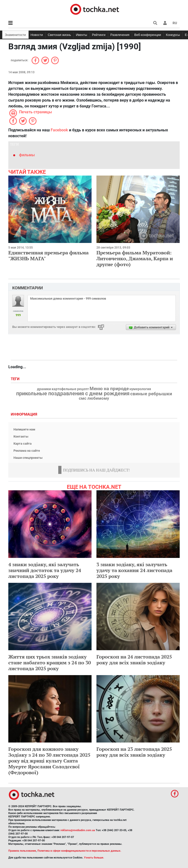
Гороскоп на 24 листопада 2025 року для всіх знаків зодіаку (134, 660)
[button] (165, 23)
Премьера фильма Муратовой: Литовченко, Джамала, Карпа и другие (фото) (135, 258)
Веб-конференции (148, 35)
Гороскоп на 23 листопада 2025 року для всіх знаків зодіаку (134, 752)
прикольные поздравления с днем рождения (73, 394)
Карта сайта (23, 444)
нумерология (140, 389)
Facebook (59, 130)
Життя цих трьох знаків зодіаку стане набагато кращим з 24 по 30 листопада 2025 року (50, 663)
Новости (37, 35)
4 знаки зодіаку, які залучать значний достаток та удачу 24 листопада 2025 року (45, 570)
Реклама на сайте (27, 451)
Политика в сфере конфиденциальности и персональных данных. (79, 851)
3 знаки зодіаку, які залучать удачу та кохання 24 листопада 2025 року (134, 570)
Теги (16, 379)
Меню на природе (109, 389)
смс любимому (94, 398)
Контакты (21, 436)
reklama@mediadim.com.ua (78, 830)
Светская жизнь (59, 35)
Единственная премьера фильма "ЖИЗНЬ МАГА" (48, 256)
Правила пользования (22, 851)
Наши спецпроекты (28, 458)
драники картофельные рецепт (63, 389)
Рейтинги (99, 35)
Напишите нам (24, 429)
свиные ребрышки (151, 394)
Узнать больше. (94, 858)
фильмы (27, 155)
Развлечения (120, 35)
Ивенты (82, 35)
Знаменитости (15, 35)
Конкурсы (173, 35)
